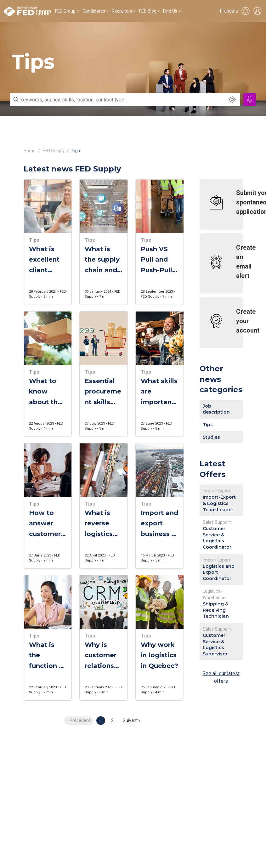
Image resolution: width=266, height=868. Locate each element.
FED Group (65, 11)
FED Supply (54, 151)
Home (30, 151)
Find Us (170, 11)
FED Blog (148, 11)
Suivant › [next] (131, 720)
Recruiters (122, 11)
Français (229, 11)
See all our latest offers (221, 677)
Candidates (94, 11)
